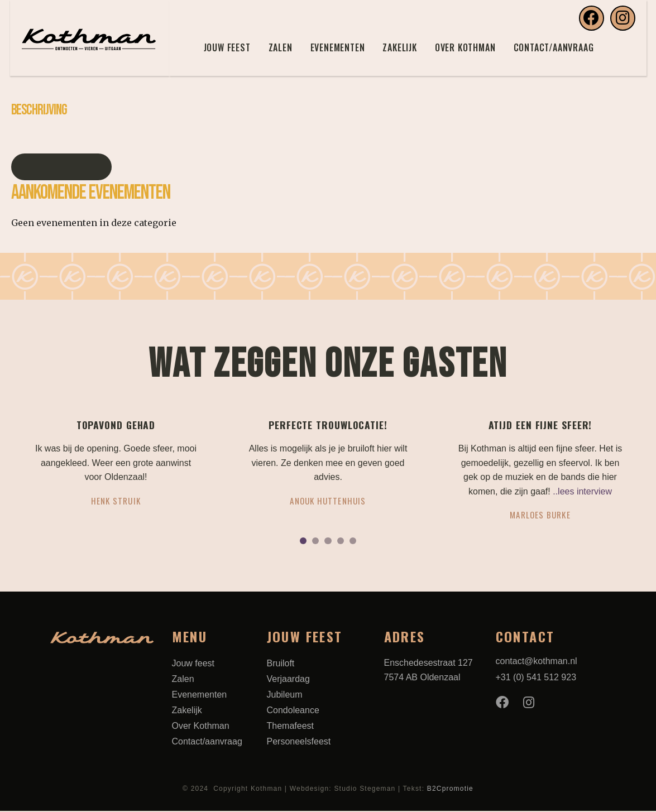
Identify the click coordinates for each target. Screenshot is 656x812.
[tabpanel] (116, 467)
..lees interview (582, 491)
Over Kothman (465, 47)
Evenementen (338, 47)
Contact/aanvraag (554, 47)
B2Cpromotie (450, 790)
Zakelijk (399, 47)
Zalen (281, 47)
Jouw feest (227, 47)
